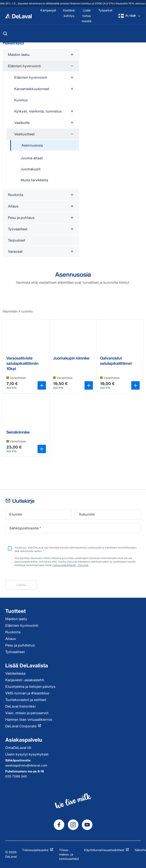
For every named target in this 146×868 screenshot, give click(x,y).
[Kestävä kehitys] (69, 16)
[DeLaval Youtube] (87, 825)
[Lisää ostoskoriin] (42, 385)
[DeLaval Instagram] (73, 825)
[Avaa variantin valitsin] (89, 385)
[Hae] (5, 34)
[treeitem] (45, 145)
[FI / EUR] (130, 16)
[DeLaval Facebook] (59, 825)
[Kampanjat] (48, 16)
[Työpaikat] (105, 16)
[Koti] (18, 16)
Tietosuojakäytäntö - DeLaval (70, 565)
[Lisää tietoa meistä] (87, 16)
